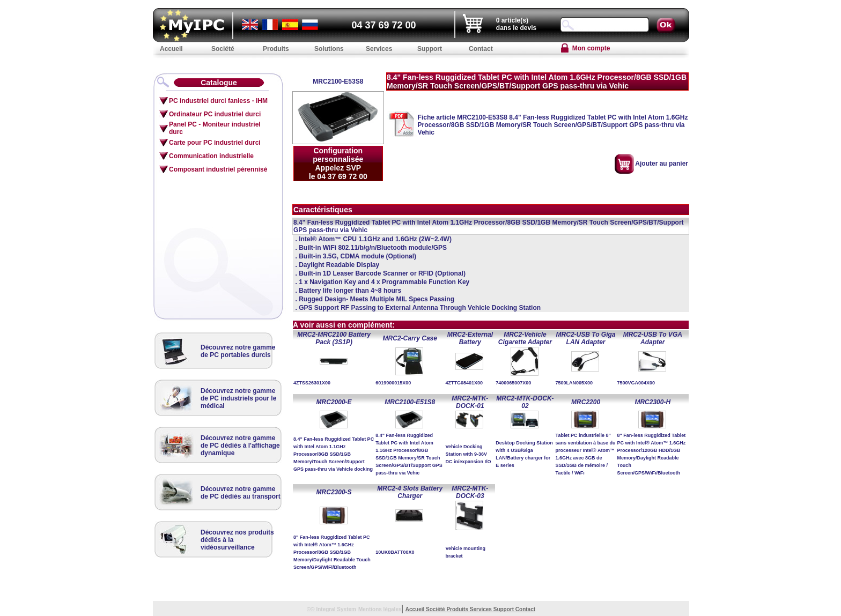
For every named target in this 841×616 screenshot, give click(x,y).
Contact (525, 609)
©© (312, 609)
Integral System (336, 609)
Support (504, 609)
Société (436, 609)
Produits (458, 609)
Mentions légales (380, 609)
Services (482, 609)
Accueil (416, 609)
